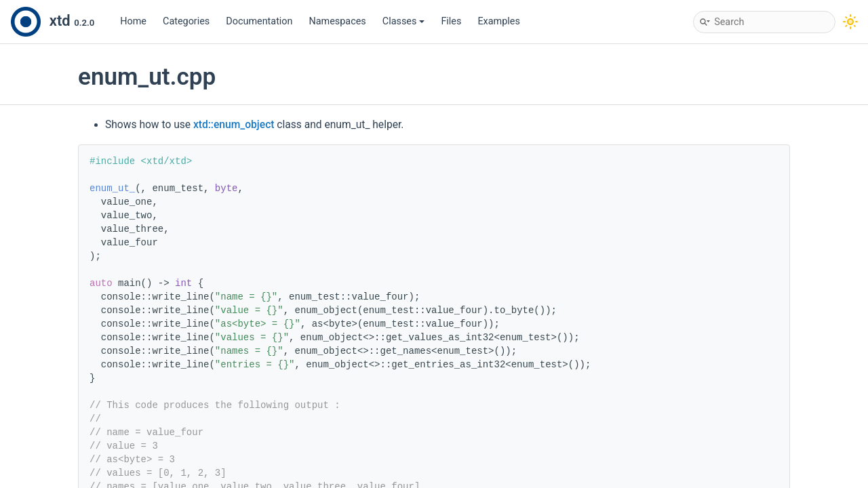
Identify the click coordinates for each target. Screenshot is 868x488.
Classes (404, 21)
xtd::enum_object (234, 125)
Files (451, 21)
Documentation (259, 21)
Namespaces (338, 21)
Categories (186, 21)
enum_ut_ (112, 188)
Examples (498, 21)
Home (133, 21)
